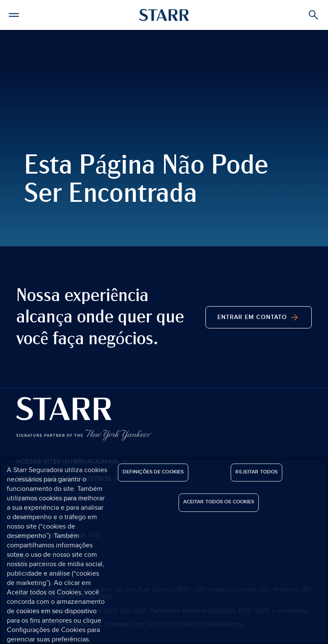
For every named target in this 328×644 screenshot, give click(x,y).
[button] (14, 14)
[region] (164, 551)
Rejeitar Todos (256, 472)
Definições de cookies (153, 472)
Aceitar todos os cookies (219, 502)
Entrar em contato (259, 317)
